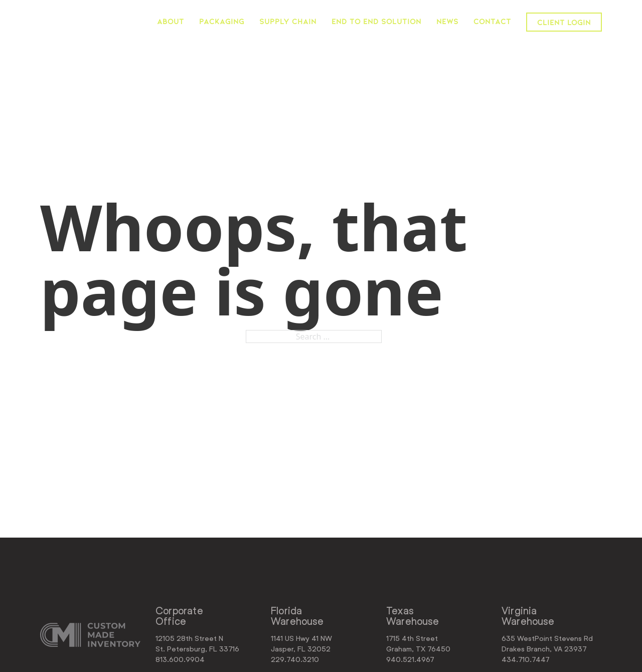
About (171, 21)
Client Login (564, 22)
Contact (492, 21)
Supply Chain (288, 21)
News (447, 21)
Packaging (222, 21)
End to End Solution (376, 21)
